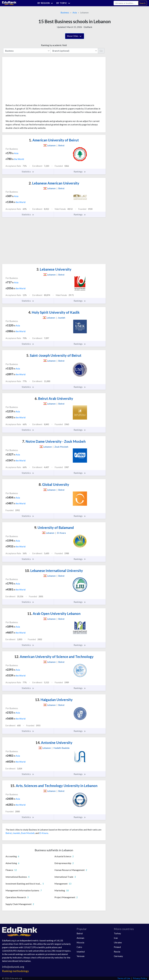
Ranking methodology (15, 971)
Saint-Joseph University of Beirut (54, 355)
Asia (75, 12)
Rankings (80, 172)
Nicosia (80, 942)
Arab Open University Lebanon (54, 614)
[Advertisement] (27, 81)
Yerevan (81, 956)
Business (65, 12)
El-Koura (44, 833)
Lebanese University (54, 269)
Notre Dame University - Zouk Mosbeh (54, 441)
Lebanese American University (54, 183)
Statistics (28, 172)
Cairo (79, 947)
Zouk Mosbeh (28, 833)
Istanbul (81, 952)
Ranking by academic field (54, 45)
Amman (80, 938)
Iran (116, 938)
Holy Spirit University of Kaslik (54, 312)
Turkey (117, 933)
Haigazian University (54, 700)
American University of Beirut (54, 140)
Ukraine (118, 942)
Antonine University (54, 743)
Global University (54, 484)
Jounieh (16, 833)
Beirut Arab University (54, 398)
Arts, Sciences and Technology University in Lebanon (54, 786)
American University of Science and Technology (54, 657)
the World (19, 159)
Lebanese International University (54, 571)
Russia (117, 952)
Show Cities (75, 36)
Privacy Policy (140, 978)
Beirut (9, 833)
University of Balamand (54, 528)
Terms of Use (124, 978)
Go (101, 51)
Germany (118, 956)
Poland (117, 947)
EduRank (88, 27)
